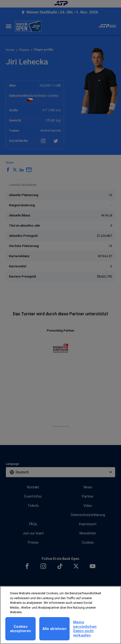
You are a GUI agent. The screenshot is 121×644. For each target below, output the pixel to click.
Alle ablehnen (55, 629)
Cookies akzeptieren (21, 629)
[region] (60, 615)
